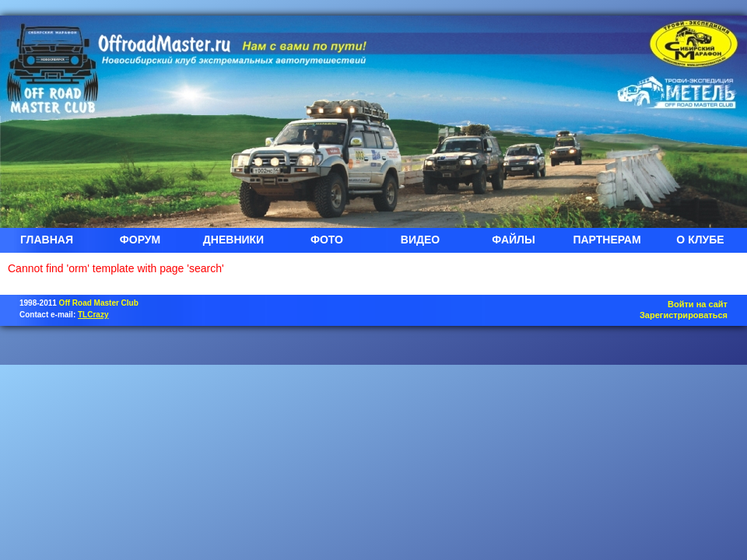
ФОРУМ (140, 240)
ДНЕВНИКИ (233, 240)
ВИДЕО (420, 240)
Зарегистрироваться (684, 315)
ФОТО (327, 240)
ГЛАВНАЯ (47, 240)
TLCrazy (93, 315)
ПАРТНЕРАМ (607, 240)
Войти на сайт (698, 304)
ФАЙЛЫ (513, 240)
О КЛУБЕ (700, 240)
